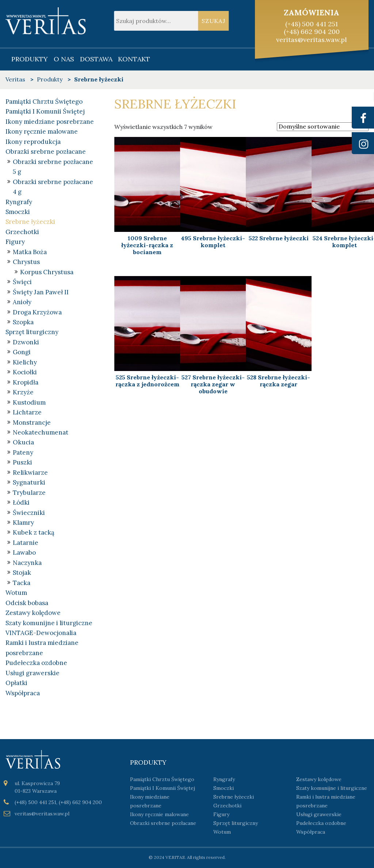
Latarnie (26, 543)
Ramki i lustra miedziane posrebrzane (326, 801)
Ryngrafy (19, 202)
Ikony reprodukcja (33, 142)
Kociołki (25, 372)
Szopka (23, 322)
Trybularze (29, 493)
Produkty (30, 59)
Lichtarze (27, 412)
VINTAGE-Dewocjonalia (41, 633)
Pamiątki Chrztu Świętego (44, 102)
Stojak (22, 573)
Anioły (22, 302)
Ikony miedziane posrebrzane (50, 122)
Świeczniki (29, 513)
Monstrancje (32, 422)
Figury (15, 242)
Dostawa (96, 59)
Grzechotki (22, 232)
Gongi (22, 352)
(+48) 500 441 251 (312, 24)
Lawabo (24, 552)
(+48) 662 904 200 (312, 32)
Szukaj (213, 21)
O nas (64, 59)
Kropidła (26, 382)
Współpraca (23, 693)
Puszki (22, 462)
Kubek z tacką (34, 532)
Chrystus (26, 262)
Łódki (21, 502)
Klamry (23, 523)
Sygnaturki (29, 482)
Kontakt (134, 59)
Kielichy (25, 362)
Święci (22, 282)
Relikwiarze (30, 473)
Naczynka (27, 563)
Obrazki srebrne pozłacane (46, 152)
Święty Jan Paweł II (41, 292)
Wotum (16, 593)
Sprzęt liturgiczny (32, 332)
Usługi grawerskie (33, 673)
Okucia (23, 442)
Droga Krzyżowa (37, 312)
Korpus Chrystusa (47, 272)
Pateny (23, 452)
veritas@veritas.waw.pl (312, 40)
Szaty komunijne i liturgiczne (49, 623)
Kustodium (29, 402)
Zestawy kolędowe (33, 613)
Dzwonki (26, 342)
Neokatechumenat (41, 432)
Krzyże (23, 392)
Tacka (22, 583)
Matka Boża (30, 252)
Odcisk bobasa (27, 603)
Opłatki (16, 683)
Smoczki (18, 212)
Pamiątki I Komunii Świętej (45, 111)
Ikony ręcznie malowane (42, 131)
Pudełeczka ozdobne (36, 663)
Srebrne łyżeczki (30, 222)
